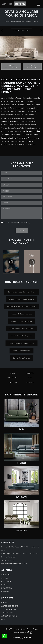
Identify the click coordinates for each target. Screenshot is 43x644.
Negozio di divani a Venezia (21, 314)
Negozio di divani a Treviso (21, 321)
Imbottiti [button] (30, 373)
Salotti (29, 21)
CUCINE (4, 603)
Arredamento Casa (17, 21)
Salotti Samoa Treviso (22, 358)
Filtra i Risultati (22, 31)
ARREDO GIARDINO (9, 616)
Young (36, 21)
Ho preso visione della (17, 223)
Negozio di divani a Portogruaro (22, 299)
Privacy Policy (25, 223)
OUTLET (5, 619)
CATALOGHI (6, 581)
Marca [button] (13, 373)
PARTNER (5, 585)
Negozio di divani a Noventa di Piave (21, 292)
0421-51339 (9, 560)
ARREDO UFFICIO (8, 613)
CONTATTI (5, 591)
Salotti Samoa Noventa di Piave (22, 329)
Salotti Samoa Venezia (22, 351)
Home (7, 21)
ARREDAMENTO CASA (10, 606)
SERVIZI (5, 578)
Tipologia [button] (13, 382)
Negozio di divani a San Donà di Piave (21, 307)
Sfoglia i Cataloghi (32, 66)
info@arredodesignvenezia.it (16, 564)
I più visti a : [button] (30, 382)
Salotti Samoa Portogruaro (21, 336)
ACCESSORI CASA (9, 609)
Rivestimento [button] (13, 378)
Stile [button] (30, 378)
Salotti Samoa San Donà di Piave (22, 343)
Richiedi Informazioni (11, 66)
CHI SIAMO (6, 575)
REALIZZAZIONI (7, 588)
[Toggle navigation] (39, 4)
